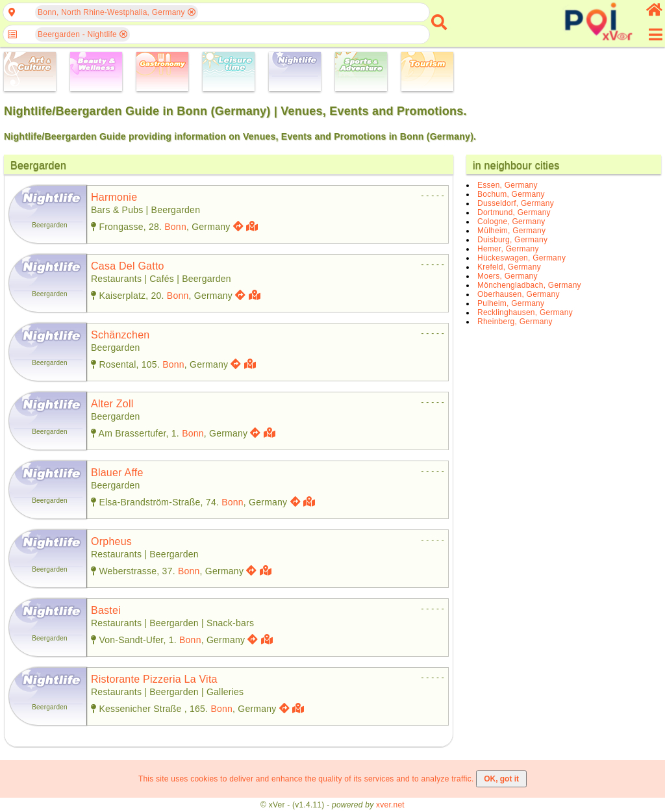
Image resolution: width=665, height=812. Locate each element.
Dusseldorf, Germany (516, 203)
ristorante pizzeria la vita (154, 679)
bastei (106, 610)
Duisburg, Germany (512, 240)
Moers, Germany (508, 276)
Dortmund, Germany (514, 212)
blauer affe (117, 473)
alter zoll (112, 404)
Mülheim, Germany (511, 231)
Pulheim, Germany (511, 303)
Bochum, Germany (511, 194)
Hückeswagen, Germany (521, 258)
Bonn (175, 227)
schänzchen (120, 335)
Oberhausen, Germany (519, 294)
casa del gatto (128, 266)
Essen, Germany (508, 185)
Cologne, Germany (511, 222)
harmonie (114, 197)
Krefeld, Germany (509, 267)
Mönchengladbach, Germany (529, 285)
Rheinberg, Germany (515, 322)
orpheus (111, 541)
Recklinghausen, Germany (525, 312)
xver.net (390, 805)
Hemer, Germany (508, 249)
